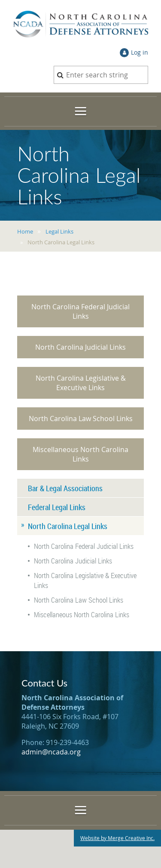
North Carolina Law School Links (81, 419)
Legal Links (59, 231)
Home (25, 231)
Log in (140, 52)
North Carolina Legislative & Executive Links (81, 383)
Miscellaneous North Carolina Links (80, 454)
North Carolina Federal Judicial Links (80, 311)
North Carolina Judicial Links (80, 347)
